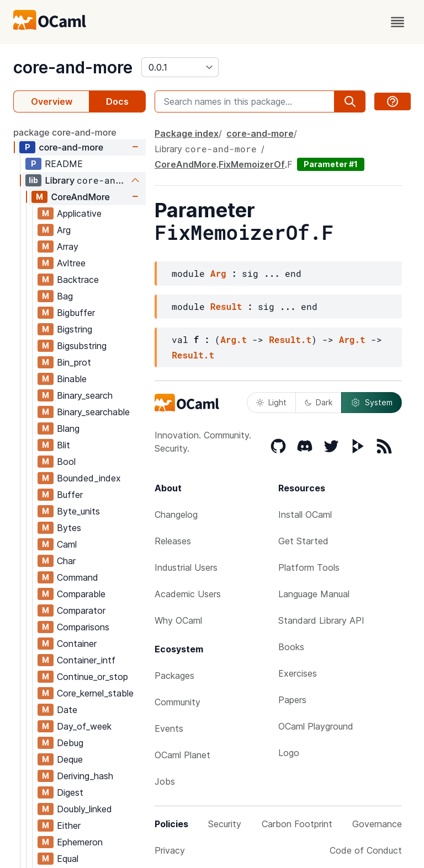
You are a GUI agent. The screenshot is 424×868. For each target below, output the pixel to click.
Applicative (79, 213)
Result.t (290, 339)
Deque (70, 759)
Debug (70, 743)
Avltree (71, 263)
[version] (180, 67)
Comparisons (83, 627)
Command (78, 577)
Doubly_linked (84, 809)
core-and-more (73, 67)
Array (68, 247)
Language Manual (314, 594)
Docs (117, 101)
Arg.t (234, 339)
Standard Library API (321, 620)
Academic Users (188, 594)
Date (67, 710)
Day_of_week (84, 726)
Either (69, 826)
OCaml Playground (316, 726)
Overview (52, 101)
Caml (67, 544)
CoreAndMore (80, 197)
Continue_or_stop (92, 677)
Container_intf (86, 660)
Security (225, 824)
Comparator (81, 610)
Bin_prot (74, 362)
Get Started (303, 541)
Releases (173, 541)
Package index (187, 133)
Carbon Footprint (297, 824)
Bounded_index (89, 478)
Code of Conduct (366, 850)
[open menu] (397, 22)
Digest (70, 792)
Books (291, 647)
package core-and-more (65, 132)
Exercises (298, 673)
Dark (319, 402)
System (372, 403)
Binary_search (85, 395)
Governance (377, 824)
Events (169, 728)
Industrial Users (186, 567)
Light (271, 402)
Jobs (165, 781)
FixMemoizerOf (252, 164)
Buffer (70, 495)
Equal (68, 859)
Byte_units (78, 511)
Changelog (176, 515)
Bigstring (75, 329)
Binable (72, 379)
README (64, 164)
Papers (292, 700)
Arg (64, 230)
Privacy (170, 850)
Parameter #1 (331, 164)
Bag (65, 296)
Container (77, 644)
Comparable (81, 594)
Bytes (69, 528)
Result (226, 306)
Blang (68, 428)
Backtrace (78, 280)
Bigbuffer (76, 313)
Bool (66, 462)
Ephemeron (80, 842)
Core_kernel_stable (95, 693)
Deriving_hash (85, 776)
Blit (63, 445)
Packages (174, 676)
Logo (289, 753)
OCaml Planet (182, 755)
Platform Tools (309, 567)
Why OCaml (178, 620)
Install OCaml (305, 515)
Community (177, 702)
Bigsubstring (82, 346)
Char (66, 561)
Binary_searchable (93, 412)
